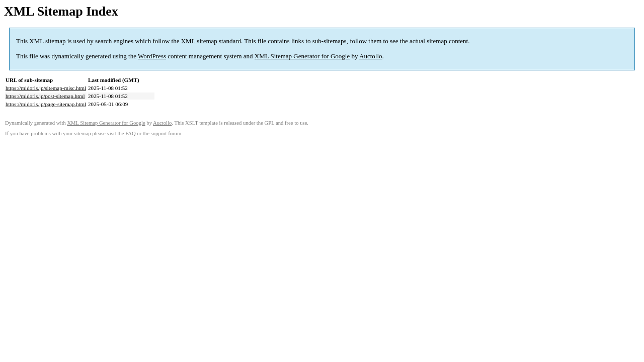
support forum (166, 133)
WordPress (152, 56)
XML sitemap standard (211, 41)
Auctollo (371, 56)
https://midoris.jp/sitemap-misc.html (46, 88)
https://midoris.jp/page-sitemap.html (46, 104)
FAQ (131, 133)
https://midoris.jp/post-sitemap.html (45, 96)
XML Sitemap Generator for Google (302, 56)
